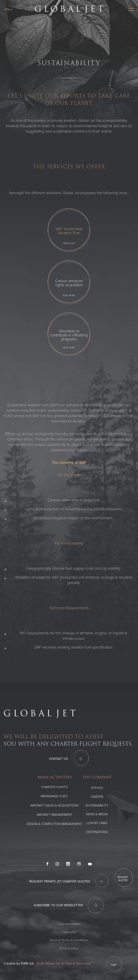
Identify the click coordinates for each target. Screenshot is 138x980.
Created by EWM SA (19, 963)
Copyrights (69, 932)
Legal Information (69, 924)
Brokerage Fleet (54, 796)
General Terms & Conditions (69, 940)
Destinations (97, 832)
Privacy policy (69, 948)
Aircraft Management (54, 815)
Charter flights (54, 787)
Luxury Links (97, 823)
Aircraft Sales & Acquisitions (54, 806)
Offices (97, 788)
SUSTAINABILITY (97, 806)
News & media (97, 814)
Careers (97, 797)
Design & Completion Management (54, 824)
